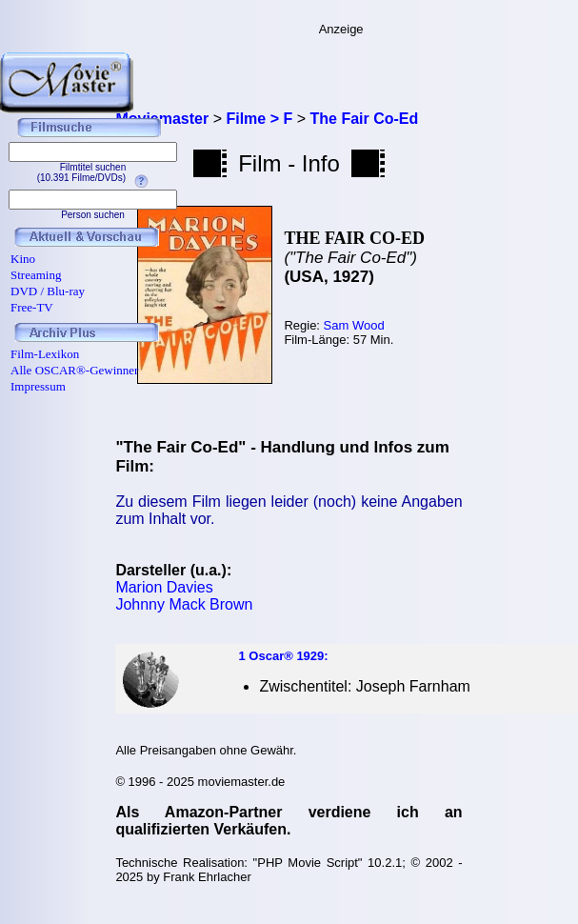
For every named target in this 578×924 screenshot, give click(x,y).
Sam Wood (354, 325)
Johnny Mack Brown (184, 604)
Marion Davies (164, 587)
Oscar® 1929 (286, 656)
